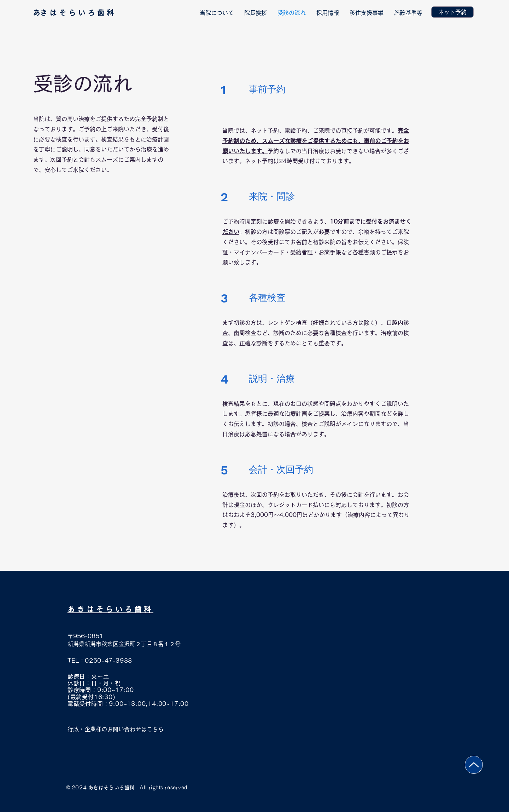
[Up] (474, 765)
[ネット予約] (452, 12)
